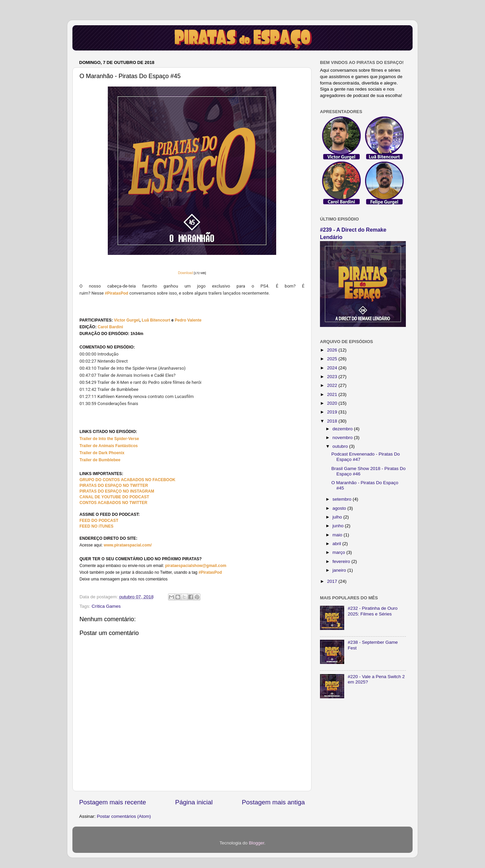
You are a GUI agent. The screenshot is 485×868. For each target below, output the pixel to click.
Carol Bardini (110, 327)
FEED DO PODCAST (99, 521)
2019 (333, 412)
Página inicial (194, 802)
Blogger (257, 843)
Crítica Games (106, 606)
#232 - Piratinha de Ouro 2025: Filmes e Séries (373, 611)
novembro (343, 438)
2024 (333, 368)
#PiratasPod (116, 293)
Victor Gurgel (127, 320)
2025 (333, 359)
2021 (333, 394)
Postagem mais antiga (273, 802)
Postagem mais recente (112, 802)
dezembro (343, 429)
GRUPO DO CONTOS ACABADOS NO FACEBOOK (127, 480)
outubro (341, 446)
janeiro (340, 570)
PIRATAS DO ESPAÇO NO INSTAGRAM (117, 491)
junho (339, 526)
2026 (333, 350)
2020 (333, 403)
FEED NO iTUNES (96, 526)
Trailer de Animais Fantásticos (109, 446)
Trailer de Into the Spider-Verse (109, 439)
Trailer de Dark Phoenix (102, 453)
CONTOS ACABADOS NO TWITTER (113, 503)
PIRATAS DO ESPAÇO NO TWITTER (114, 486)
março (339, 552)
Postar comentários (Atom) (124, 816)
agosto (340, 508)
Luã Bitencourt (156, 320)
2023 (333, 377)
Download (185, 273)
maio (338, 535)
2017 (333, 581)
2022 (333, 385)
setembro (343, 499)
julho (338, 517)
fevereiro (342, 561)
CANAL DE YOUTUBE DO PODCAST (114, 497)
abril (337, 544)
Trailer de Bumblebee (100, 460)
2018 (333, 421)
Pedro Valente (188, 320)
